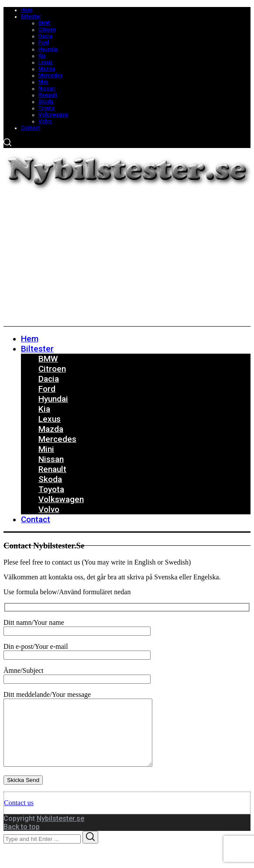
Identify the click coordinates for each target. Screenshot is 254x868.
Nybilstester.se (60, 832)
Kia (42, 56)
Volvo (45, 121)
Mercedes (51, 76)
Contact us (19, 816)
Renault (48, 95)
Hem (27, 10)
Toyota (46, 108)
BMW (44, 23)
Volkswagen (53, 115)
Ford (44, 43)
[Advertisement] (127, 261)
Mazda (47, 69)
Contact (31, 128)
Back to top (22, 840)
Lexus (46, 62)
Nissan (47, 89)
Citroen (47, 30)
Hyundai (48, 49)
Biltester (31, 17)
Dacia (45, 36)
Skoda (46, 102)
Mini (43, 82)
